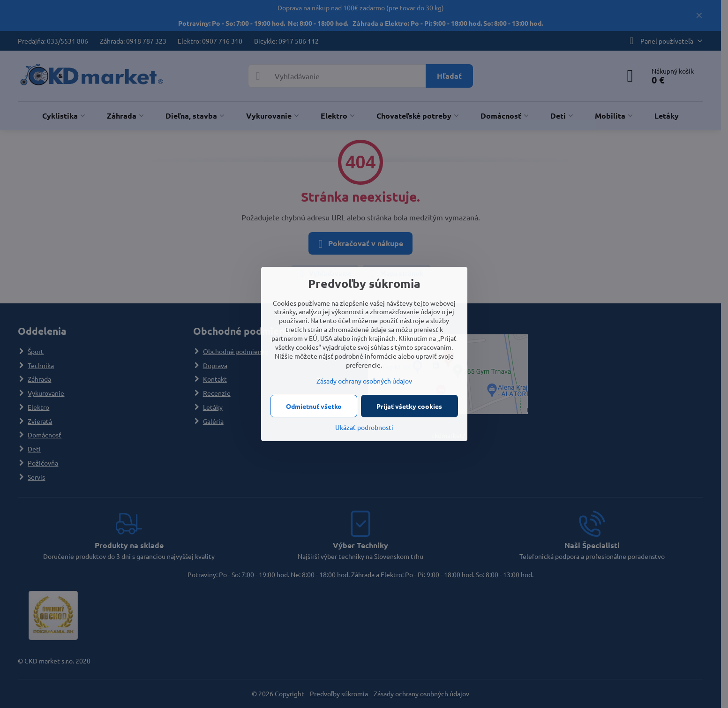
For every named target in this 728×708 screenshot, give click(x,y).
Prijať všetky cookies (409, 406)
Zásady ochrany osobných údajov (364, 381)
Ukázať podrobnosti (364, 427)
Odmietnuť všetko (314, 406)
